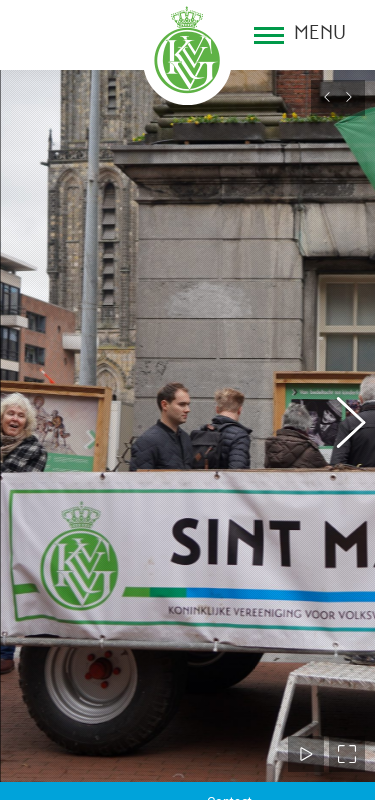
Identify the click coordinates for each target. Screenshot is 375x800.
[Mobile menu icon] (300, 35)
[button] (340, 418)
